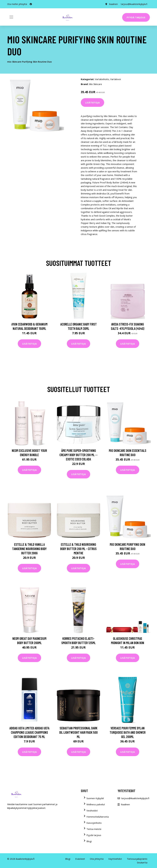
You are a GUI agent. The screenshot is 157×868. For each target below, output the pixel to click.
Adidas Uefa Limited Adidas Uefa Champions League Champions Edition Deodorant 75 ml (29, 732)
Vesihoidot (92, 811)
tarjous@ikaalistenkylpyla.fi (134, 4)
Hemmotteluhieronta (98, 817)
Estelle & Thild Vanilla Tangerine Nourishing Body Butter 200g (29, 549)
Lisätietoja (92, 103)
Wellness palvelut (96, 804)
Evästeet (80, 859)
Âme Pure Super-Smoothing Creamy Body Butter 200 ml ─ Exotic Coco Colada (79, 455)
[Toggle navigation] (11, 17)
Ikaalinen (113, 4)
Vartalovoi (116, 79)
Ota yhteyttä (97, 859)
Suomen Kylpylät (95, 798)
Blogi (89, 841)
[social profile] (31, 4)
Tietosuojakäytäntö (137, 859)
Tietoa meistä (94, 829)
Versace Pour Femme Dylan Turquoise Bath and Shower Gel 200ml (128, 732)
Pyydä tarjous (136, 17)
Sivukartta (142, 862)
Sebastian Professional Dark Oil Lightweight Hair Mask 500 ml (78, 732)
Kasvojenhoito (94, 823)
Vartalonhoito (102, 79)
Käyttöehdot (115, 859)
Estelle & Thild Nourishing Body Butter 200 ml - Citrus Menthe (78, 549)
